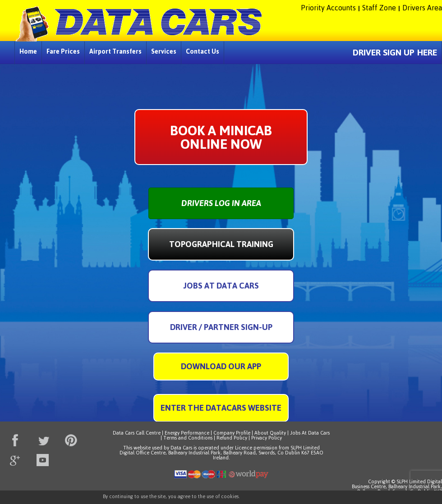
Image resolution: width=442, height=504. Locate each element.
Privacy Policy (267, 438)
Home (28, 51)
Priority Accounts (328, 8)
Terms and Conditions (188, 438)
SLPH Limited (305, 448)
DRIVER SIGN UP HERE (395, 53)
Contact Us (203, 51)
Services (164, 51)
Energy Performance (187, 433)
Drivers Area (422, 8)
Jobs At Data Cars (310, 433)
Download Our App (221, 366)
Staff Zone (379, 8)
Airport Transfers (115, 51)
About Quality (270, 433)
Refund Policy (232, 438)
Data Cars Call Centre (137, 433)
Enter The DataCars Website (221, 408)
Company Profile (232, 433)
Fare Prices (63, 51)
